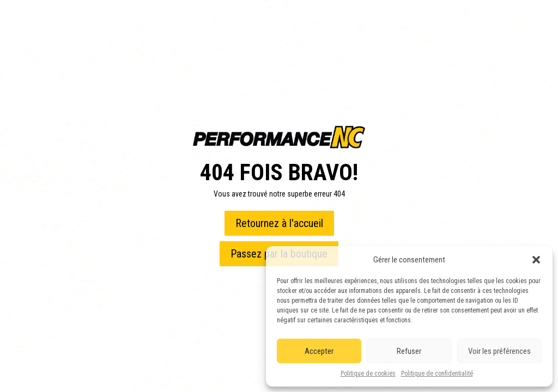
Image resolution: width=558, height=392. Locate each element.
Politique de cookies (368, 373)
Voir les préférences (499, 351)
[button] (536, 260)
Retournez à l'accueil (279, 223)
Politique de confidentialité (437, 373)
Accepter (319, 351)
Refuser (409, 351)
